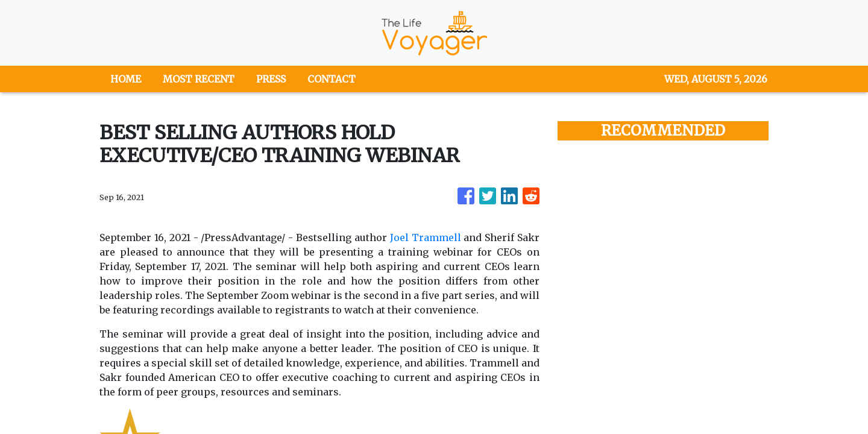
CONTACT (332, 79)
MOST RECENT (199, 79)
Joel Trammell (426, 237)
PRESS (271, 79)
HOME (126, 79)
